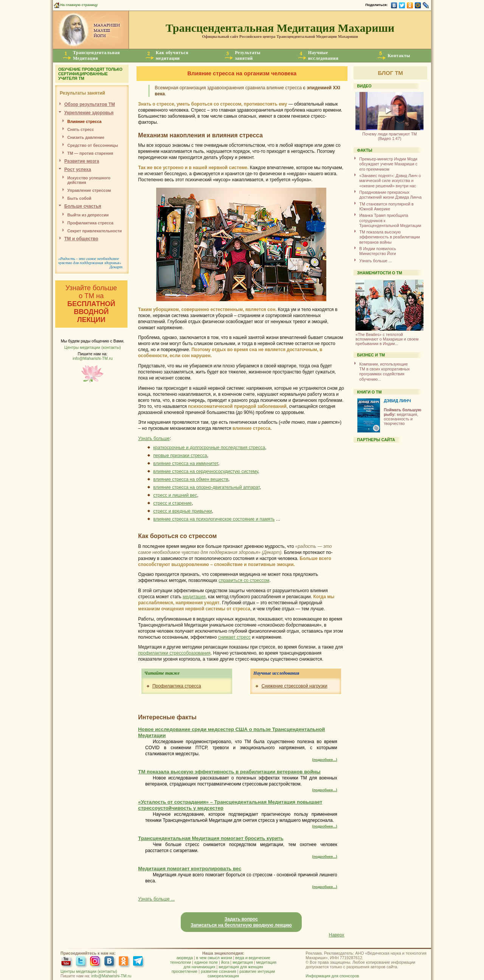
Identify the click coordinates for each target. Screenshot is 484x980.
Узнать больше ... (156, 899)
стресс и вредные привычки (182, 511)
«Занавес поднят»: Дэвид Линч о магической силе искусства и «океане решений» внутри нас (390, 181)
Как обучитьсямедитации (172, 55)
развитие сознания (219, 971)
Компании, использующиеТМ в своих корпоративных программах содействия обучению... (384, 372)
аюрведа (185, 958)
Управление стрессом (89, 190)
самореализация (223, 976)
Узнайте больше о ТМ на (91, 304)
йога (225, 962)
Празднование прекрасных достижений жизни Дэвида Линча (390, 195)
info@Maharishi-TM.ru (93, 358)
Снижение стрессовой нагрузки (294, 686)
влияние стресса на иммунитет (186, 464)
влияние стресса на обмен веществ (191, 479)
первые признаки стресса (180, 456)
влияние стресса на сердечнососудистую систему (206, 471)
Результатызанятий (248, 55)
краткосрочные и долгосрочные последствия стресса (209, 448)
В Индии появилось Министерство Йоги (378, 251)
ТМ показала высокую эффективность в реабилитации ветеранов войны (389, 237)
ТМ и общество (81, 239)
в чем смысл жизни (214, 958)
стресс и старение (172, 503)
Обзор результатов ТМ (90, 104)
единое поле (206, 962)
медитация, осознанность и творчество (403, 417)
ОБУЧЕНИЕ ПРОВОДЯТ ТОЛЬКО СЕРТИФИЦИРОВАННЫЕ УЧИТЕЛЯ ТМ (90, 74)
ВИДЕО (364, 86)
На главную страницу (75, 5)
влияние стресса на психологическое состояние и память (214, 519)
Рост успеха (78, 170)
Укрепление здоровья (89, 113)
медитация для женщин (241, 967)
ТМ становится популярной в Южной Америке (386, 206)
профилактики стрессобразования (174, 653)
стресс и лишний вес (175, 495)
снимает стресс (234, 637)
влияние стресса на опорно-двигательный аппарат (206, 487)
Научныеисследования (323, 55)
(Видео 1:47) (389, 134)
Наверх (337, 935)
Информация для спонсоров (332, 976)
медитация (194, 597)
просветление (185, 971)
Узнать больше (154, 439)
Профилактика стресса (177, 686)
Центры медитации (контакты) (93, 347)
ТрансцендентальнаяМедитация (96, 55)
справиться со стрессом (244, 580)
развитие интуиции (257, 971)
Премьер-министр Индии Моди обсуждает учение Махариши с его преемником (388, 164)
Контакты (399, 56)
